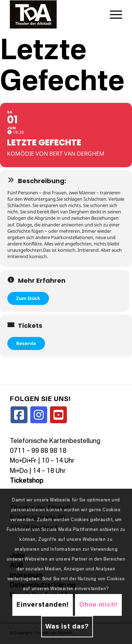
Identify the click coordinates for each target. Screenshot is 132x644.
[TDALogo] (55, 14)
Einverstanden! (43, 605)
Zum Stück (28, 298)
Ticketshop (27, 481)
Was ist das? (67, 627)
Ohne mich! (98, 605)
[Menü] (112, 14)
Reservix (26, 343)
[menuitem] (112, 14)
